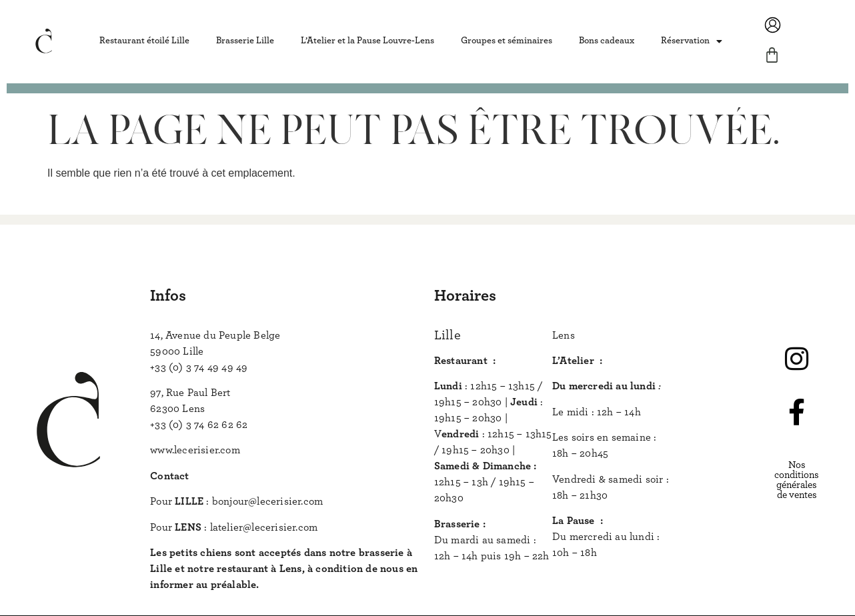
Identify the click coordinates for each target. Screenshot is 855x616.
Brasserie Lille (245, 41)
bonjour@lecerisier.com (267, 501)
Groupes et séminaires (507, 41)
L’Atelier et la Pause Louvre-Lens (367, 41)
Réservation (692, 41)
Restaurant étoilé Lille (144, 41)
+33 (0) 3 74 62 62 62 (199, 425)
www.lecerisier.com (195, 450)
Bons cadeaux (607, 41)
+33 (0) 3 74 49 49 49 (199, 367)
